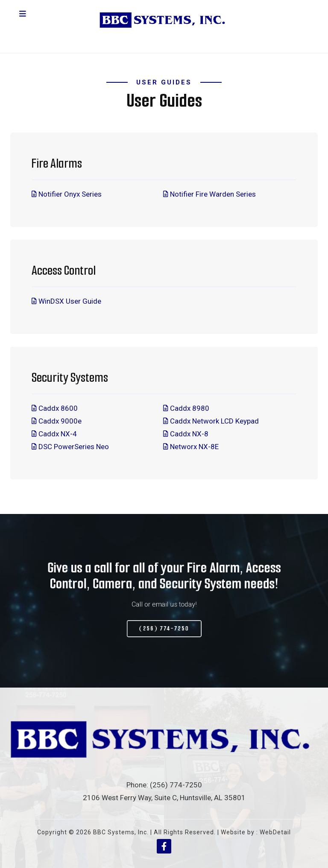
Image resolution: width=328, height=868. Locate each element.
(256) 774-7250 (164, 623)
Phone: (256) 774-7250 (164, 785)
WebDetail (275, 832)
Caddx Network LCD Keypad (211, 421)
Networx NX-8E (191, 447)
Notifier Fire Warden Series (209, 194)
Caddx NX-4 (54, 434)
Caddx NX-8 (186, 434)
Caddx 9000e (57, 421)
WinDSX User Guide (66, 301)
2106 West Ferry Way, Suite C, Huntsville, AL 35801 (164, 798)
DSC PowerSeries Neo (70, 447)
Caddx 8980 (186, 408)
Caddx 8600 (55, 408)
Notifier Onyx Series (67, 194)
